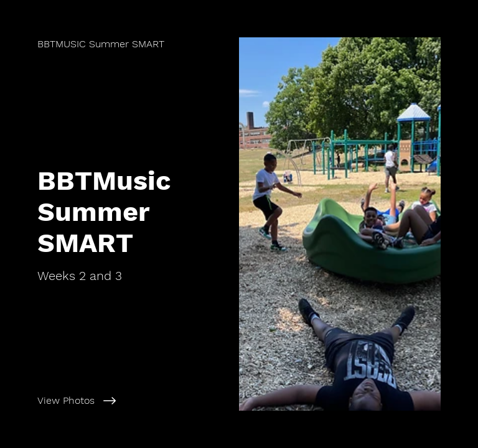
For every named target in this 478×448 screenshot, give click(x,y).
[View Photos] (133, 401)
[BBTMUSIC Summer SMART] (101, 44)
